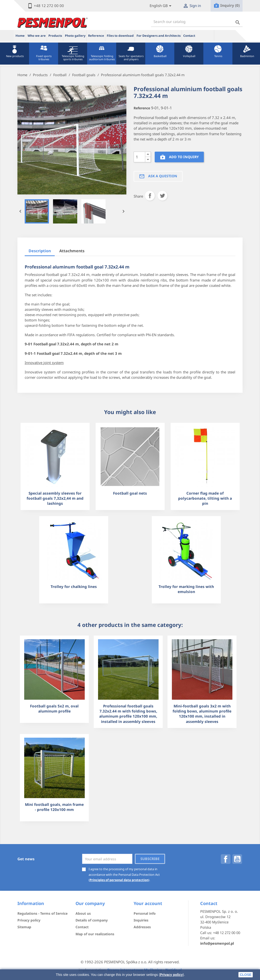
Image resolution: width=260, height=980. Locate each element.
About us (83, 913)
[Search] (197, 22)
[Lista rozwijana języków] (161, 6)
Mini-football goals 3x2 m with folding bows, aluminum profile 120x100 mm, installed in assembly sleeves (202, 714)
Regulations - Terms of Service (42, 913)
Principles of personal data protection (119, 880)
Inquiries (141, 920)
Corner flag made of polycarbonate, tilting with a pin (205, 498)
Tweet (162, 196)
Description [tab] (40, 251)
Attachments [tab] (72, 251)
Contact (189, 36)
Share (150, 196)
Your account (148, 903)
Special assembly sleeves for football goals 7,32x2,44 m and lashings (55, 498)
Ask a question (158, 176)
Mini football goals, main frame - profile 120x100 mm (54, 807)
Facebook (226, 859)
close (245, 975)
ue (206, 35)
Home (20, 36)
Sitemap (24, 927)
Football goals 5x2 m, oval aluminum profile (54, 709)
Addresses (142, 927)
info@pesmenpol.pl (217, 943)
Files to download (120, 36)
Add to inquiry (179, 157)
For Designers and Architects (159, 36)
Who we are (37, 36)
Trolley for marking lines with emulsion (186, 589)
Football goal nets (130, 493)
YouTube (237, 859)
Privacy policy (171, 975)
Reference (96, 36)
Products (55, 36)
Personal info (145, 913)
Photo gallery (75, 36)
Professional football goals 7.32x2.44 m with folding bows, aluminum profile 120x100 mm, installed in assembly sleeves (128, 714)
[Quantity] (139, 157)
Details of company (92, 920)
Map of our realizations (95, 934)
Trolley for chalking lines (74, 587)
